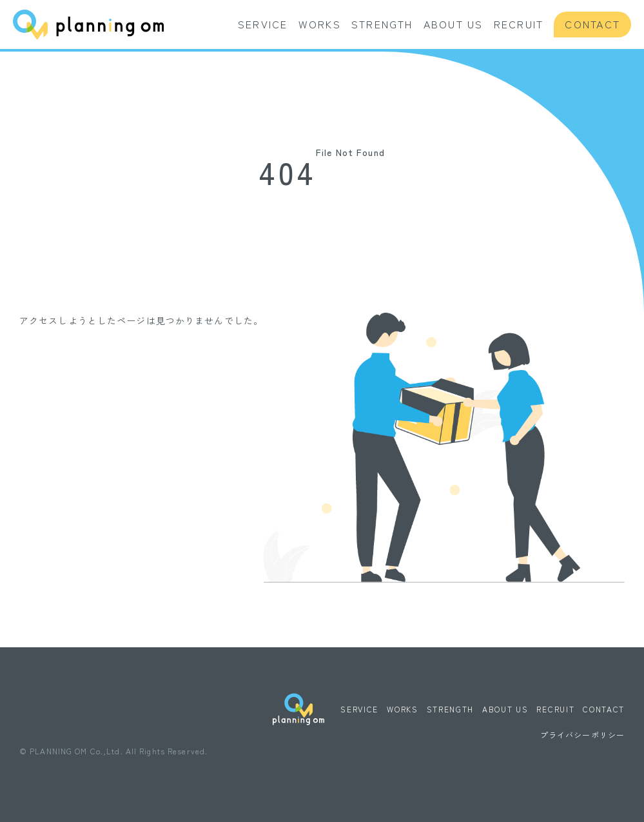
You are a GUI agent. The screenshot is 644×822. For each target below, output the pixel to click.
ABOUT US (454, 24)
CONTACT (592, 24)
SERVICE (263, 24)
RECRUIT (519, 24)
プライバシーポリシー (582, 735)
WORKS (320, 24)
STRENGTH (382, 24)
